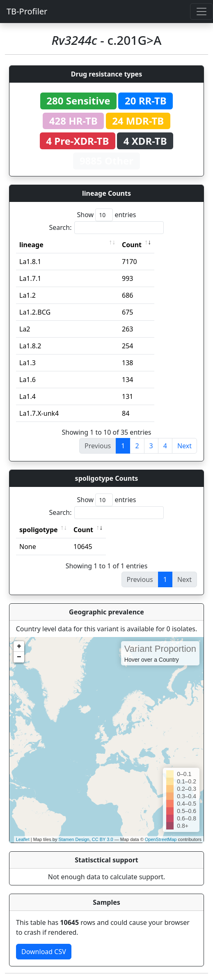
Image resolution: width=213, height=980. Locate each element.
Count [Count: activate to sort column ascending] (132, 245)
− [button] (19, 657)
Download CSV (44, 952)
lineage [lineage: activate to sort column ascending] (31, 245)
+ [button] (19, 646)
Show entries (106, 215)
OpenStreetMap (161, 839)
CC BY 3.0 (103, 839)
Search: (107, 228)
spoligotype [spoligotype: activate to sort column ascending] (39, 530)
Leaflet (23, 839)
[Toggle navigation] (202, 12)
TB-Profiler (27, 11)
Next (184, 446)
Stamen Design (74, 839)
